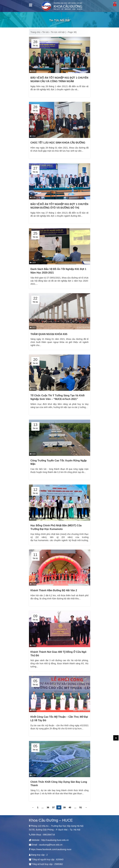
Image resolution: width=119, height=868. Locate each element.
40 (70, 807)
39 (64, 807)
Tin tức (45, 32)
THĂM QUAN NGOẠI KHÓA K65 (49, 334)
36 (48, 807)
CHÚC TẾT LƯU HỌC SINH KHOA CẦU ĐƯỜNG (58, 143)
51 (81, 807)
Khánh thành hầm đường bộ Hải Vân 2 (54, 590)
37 (53, 807)
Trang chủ (35, 32)
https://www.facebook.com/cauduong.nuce (51, 849)
